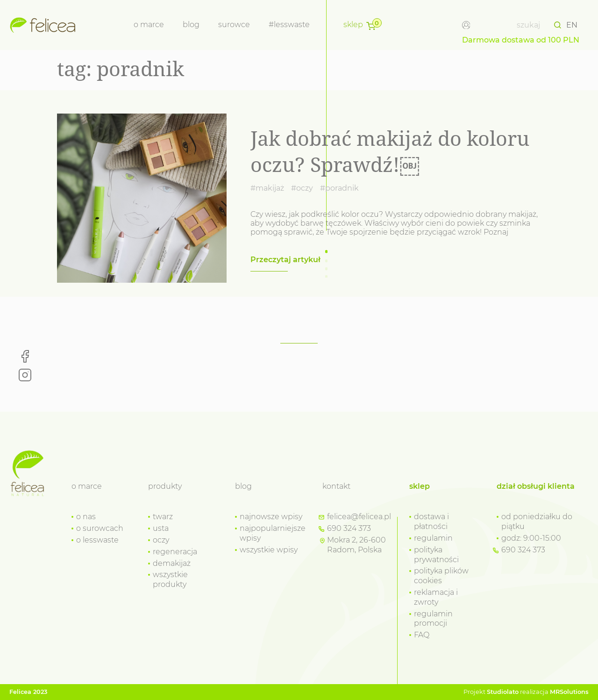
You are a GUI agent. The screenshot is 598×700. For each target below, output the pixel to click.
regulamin (433, 538)
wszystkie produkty (170, 579)
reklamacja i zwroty (436, 597)
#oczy (302, 188)
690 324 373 (349, 528)
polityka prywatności (436, 555)
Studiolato (503, 692)
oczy (161, 540)
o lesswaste (97, 540)
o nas (86, 517)
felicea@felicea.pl (359, 517)
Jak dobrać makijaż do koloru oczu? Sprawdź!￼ (390, 151)
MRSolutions (569, 692)
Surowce (234, 25)
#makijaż (267, 188)
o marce (149, 25)
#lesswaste (289, 25)
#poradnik (339, 188)
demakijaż (172, 563)
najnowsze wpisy (271, 517)
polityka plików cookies (441, 576)
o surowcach (100, 528)
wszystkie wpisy (269, 550)
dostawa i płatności (431, 521)
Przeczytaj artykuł (285, 260)
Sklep (353, 25)
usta (161, 528)
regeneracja (175, 552)
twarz (163, 517)
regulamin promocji (433, 619)
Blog (191, 25)
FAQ (422, 635)
